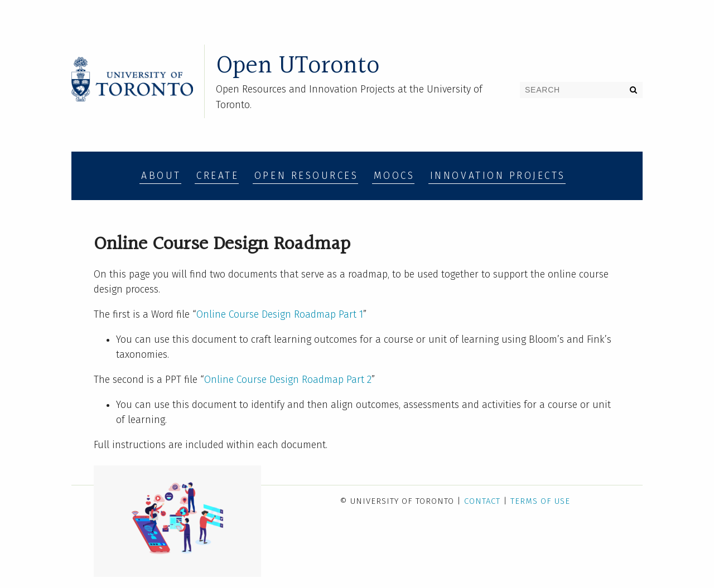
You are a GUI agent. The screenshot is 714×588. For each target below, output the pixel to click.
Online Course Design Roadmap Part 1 (280, 315)
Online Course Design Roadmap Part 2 (288, 380)
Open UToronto (298, 66)
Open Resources (306, 176)
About (161, 176)
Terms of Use (540, 501)
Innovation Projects (498, 176)
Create (218, 176)
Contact (482, 501)
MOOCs (394, 176)
